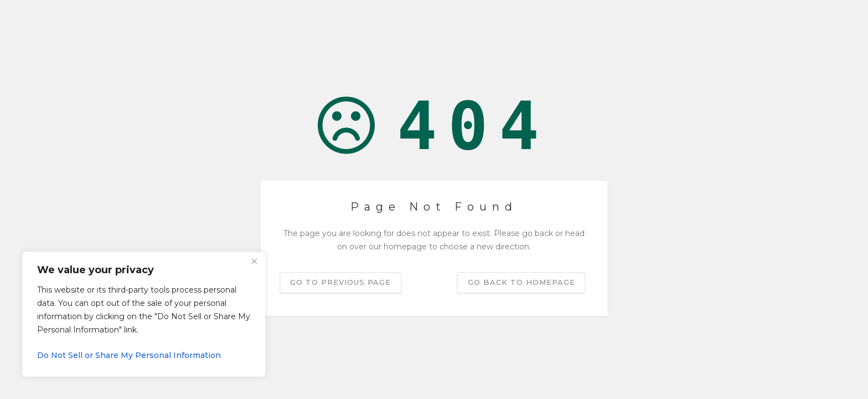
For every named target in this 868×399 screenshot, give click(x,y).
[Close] (254, 261)
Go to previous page (340, 282)
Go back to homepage (521, 282)
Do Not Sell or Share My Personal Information (129, 355)
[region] (144, 314)
